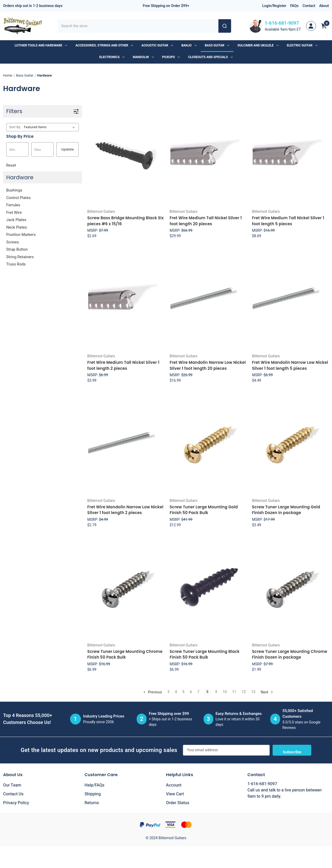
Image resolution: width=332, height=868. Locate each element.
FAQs (295, 6)
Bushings (14, 190)
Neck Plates (17, 227)
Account (174, 785)
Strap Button (17, 249)
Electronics (112, 57)
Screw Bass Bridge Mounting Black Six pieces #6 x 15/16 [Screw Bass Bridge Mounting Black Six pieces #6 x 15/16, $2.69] (126, 221)
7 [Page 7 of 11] (198, 692)
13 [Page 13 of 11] (253, 692)
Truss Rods (16, 264)
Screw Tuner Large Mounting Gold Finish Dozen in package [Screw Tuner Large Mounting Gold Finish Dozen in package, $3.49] (286, 510)
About (324, 6)
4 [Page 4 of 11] (176, 692)
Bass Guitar (217, 45)
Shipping (93, 794)
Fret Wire (14, 213)
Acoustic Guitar (157, 45)
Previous (153, 692)
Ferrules (13, 205)
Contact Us (13, 794)
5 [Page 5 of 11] (183, 692)
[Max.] (43, 149)
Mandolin (143, 57)
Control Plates (18, 198)
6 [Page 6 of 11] (191, 692)
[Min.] (17, 149)
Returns (92, 803)
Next (267, 692)
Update (68, 149)
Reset (11, 165)
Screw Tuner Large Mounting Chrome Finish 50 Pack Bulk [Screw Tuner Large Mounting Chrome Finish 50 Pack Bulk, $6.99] (125, 654)
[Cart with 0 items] (324, 26)
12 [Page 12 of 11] (244, 692)
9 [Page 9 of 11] (216, 692)
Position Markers (21, 235)
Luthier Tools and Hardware (41, 45)
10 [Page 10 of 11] (225, 692)
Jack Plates (16, 220)
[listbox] (50, 127)
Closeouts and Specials (210, 57)
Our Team (12, 785)
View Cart (175, 794)
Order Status (178, 803)
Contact (309, 6)
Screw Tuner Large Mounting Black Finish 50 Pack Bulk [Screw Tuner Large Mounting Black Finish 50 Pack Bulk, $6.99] (205, 654)
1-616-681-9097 (282, 23)
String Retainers (20, 257)
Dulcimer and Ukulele (258, 45)
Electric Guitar (302, 45)
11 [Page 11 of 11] (234, 692)
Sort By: (15, 127)
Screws (13, 242)
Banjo (189, 45)
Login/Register (274, 6)
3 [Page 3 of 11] (168, 692)
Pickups (171, 57)
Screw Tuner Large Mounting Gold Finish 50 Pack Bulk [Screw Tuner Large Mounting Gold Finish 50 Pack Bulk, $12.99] (204, 510)
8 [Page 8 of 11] (208, 692)
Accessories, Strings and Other (104, 45)
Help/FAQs (95, 785)
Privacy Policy (16, 803)
